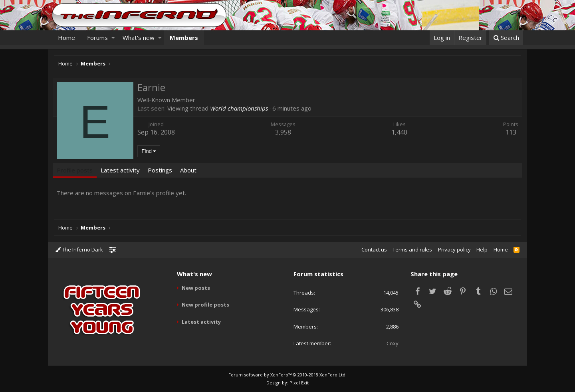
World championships (240, 108)
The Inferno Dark (79, 249)
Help (482, 249)
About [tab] (189, 170)
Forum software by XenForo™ (287, 375)
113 (510, 132)
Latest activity (201, 322)
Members (184, 38)
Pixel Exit (299, 383)
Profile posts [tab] (76, 170)
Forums (97, 38)
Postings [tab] (161, 170)
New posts (196, 288)
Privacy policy (454, 249)
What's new (139, 38)
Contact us (374, 249)
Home (66, 38)
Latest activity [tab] (121, 170)
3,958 (284, 132)
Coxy (393, 343)
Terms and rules (412, 249)
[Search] (506, 38)
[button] (113, 38)
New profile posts (205, 305)
